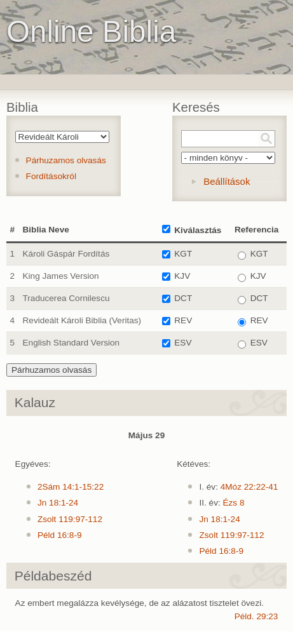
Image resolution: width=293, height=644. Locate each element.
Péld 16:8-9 (60, 535)
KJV (182, 276)
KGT (183, 254)
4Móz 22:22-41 (249, 487)
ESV (183, 343)
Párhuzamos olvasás (66, 160)
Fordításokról (51, 176)
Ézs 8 (234, 503)
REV (183, 320)
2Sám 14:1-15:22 (71, 487)
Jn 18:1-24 (58, 503)
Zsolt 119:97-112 (70, 519)
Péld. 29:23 (256, 616)
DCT (183, 298)
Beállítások (227, 181)
